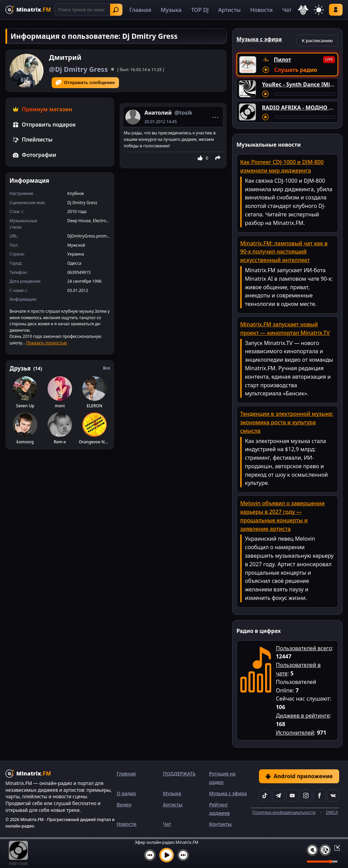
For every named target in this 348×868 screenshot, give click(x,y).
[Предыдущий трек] (150, 855)
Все (107, 368)
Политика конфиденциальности (284, 812)
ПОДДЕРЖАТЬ (179, 774)
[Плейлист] (325, 850)
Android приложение (299, 776)
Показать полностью (47, 343)
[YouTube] (292, 796)
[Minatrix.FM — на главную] (28, 10)
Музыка (171, 10)
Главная (140, 10)
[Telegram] (278, 796)
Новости (261, 10)
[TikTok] (265, 796)
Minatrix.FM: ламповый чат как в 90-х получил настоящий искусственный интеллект (284, 252)
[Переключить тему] (319, 10)
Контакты (220, 824)
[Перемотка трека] (305, 94)
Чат (287, 10)
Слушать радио (296, 70)
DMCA (332, 812)
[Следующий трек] (183, 855)
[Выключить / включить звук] (312, 850)
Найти (116, 10)
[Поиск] (89, 10)
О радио (126, 793)
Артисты (229, 10)
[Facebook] (319, 796)
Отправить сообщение (85, 83)
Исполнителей (295, 733)
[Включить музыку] (167, 855)
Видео (124, 805)
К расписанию (317, 40)
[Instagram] (306, 796)
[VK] (333, 796)
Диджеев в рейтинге (303, 716)
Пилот (283, 60)
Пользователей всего (304, 648)
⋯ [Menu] (215, 117)
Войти (336, 10)
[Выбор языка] (303, 10)
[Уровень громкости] (322, 862)
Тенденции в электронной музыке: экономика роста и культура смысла (287, 422)
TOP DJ (200, 10)
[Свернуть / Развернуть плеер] (335, 848)
